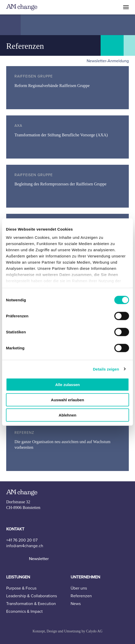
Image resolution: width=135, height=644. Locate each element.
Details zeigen (106, 369)
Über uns (79, 588)
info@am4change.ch (25, 546)
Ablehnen (67, 415)
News (76, 604)
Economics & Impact (24, 611)
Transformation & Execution (31, 604)
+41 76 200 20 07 (22, 540)
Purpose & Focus (21, 588)
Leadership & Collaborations (32, 596)
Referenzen (81, 596)
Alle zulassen (67, 385)
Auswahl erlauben (67, 400)
